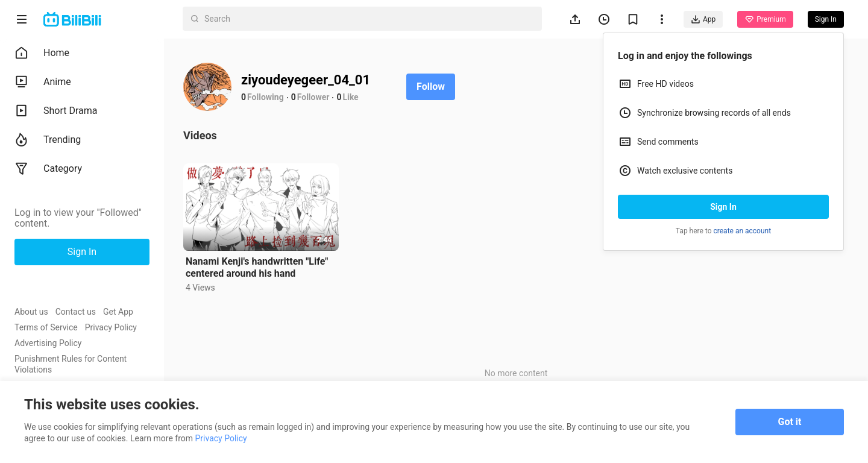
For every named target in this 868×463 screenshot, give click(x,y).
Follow (431, 87)
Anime (43, 82)
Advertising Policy (48, 343)
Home (42, 53)
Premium (765, 19)
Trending (48, 140)
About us (31, 312)
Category (48, 169)
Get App (118, 312)
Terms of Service (46, 327)
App (703, 19)
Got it (790, 422)
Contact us (76, 312)
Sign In (723, 207)
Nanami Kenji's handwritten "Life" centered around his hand (257, 267)
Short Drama (56, 111)
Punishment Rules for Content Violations (71, 364)
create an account (743, 231)
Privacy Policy (111, 327)
